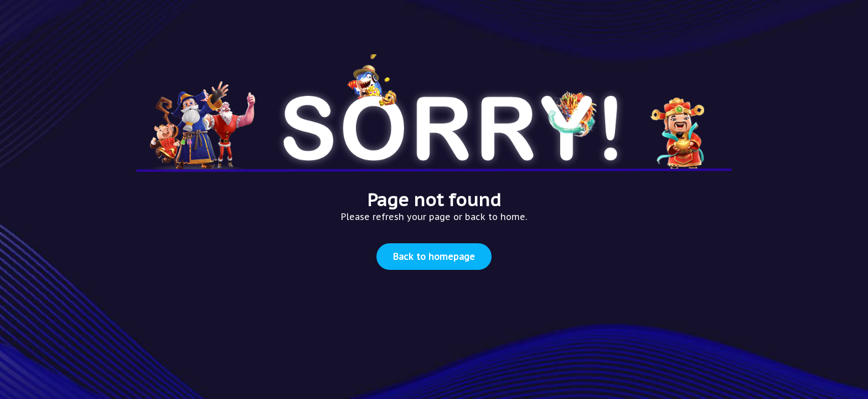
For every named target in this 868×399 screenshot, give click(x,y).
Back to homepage (434, 257)
